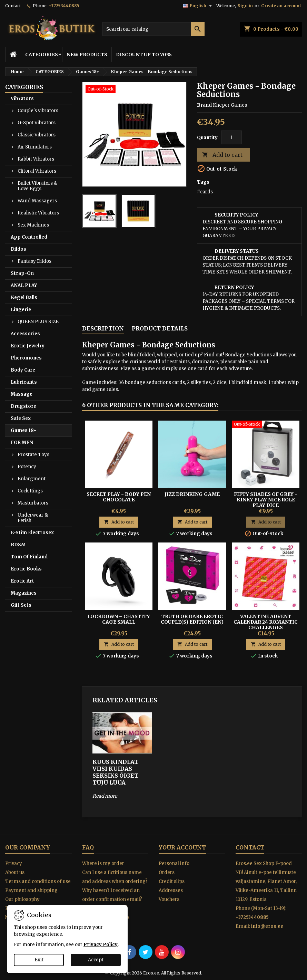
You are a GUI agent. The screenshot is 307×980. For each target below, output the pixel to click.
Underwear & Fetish (33, 518)
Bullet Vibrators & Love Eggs (37, 186)
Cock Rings (30, 491)
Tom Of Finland (29, 557)
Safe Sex (21, 418)
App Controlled (29, 237)
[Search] (154, 29)
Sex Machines (33, 225)
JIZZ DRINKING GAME (192, 494)
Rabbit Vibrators (36, 159)
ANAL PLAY (24, 285)
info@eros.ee (267, 926)
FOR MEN (22, 443)
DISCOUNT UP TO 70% (144, 55)
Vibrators (22, 99)
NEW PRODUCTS (87, 55)
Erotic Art (22, 581)
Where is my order (103, 863)
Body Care (23, 370)
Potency (27, 467)
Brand (204, 105)
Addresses (171, 890)
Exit (39, 960)
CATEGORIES (42, 55)
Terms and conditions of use (38, 881)
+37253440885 (64, 6)
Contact (13, 6)
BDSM (18, 545)
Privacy (14, 863)
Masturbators (33, 503)
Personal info (174, 863)
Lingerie (21, 310)
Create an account (281, 6)
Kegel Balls (24, 297)
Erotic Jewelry (28, 346)
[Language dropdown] (198, 6)
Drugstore (23, 406)
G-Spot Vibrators (37, 123)
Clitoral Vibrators (37, 171)
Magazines (24, 593)
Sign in (245, 6)
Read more (105, 796)
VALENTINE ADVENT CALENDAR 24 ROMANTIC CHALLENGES (266, 622)
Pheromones (26, 358)
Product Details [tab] (160, 328)
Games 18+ (24, 430)
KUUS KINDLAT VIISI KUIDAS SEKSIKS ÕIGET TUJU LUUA (115, 772)
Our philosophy (22, 899)
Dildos (18, 249)
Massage (22, 394)
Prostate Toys (33, 455)
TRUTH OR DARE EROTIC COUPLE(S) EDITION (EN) (192, 619)
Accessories (25, 334)
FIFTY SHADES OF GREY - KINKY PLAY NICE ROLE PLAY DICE (266, 500)
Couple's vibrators (38, 111)
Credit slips (172, 881)
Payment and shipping (31, 890)
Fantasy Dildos (34, 261)
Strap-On (22, 273)
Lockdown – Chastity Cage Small (119, 619)
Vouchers (169, 899)
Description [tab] (103, 328)
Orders (167, 872)
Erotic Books (26, 569)
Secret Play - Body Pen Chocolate (119, 497)
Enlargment (32, 479)
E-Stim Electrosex (32, 533)
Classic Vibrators (37, 135)
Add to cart (222, 155)
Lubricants (24, 382)
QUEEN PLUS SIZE (38, 322)
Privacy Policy (101, 945)
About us (15, 872)
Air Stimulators (35, 147)
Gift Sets (21, 605)
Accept (96, 960)
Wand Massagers (37, 201)
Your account (182, 847)
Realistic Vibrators (38, 213)
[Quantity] (231, 137)
